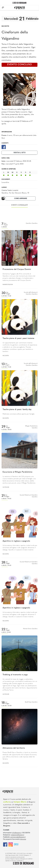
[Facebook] (4, 147)
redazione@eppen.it (17, 835)
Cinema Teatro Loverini (10, 190)
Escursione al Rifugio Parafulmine (17, 472)
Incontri (5, 26)
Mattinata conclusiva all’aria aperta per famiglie (19, 414)
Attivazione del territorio (14, 748)
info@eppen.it (17, 833)
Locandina (5, 182)
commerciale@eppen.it (18, 837)
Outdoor (6, 487)
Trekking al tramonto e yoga (15, 675)
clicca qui (23, 839)
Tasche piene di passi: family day (17, 410)
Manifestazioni (8, 285)
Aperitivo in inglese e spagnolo (16, 541)
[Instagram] (11, 844)
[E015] (16, 844)
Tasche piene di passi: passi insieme (18, 338)
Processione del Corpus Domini (17, 269)
